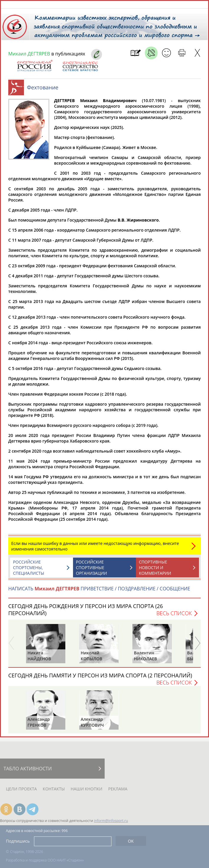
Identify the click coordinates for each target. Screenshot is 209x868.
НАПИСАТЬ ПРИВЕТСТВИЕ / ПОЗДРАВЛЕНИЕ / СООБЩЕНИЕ (99, 592)
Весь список (174, 616)
